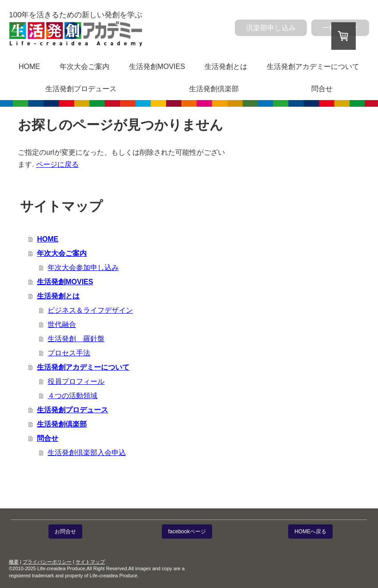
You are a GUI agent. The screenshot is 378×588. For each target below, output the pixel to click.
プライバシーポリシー (47, 562)
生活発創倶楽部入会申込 (87, 453)
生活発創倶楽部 (214, 89)
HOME (29, 66)
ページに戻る (57, 164)
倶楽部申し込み (271, 28)
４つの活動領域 (72, 396)
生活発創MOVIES (157, 66)
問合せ (322, 89)
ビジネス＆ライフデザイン (90, 310)
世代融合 (62, 324)
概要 (14, 562)
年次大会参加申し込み (83, 268)
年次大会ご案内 (84, 66)
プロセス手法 (69, 353)
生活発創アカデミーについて (313, 66)
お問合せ (65, 532)
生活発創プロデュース (81, 89)
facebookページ (187, 532)
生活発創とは (226, 66)
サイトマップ (90, 562)
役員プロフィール (76, 381)
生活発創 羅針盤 (76, 339)
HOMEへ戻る (310, 532)
